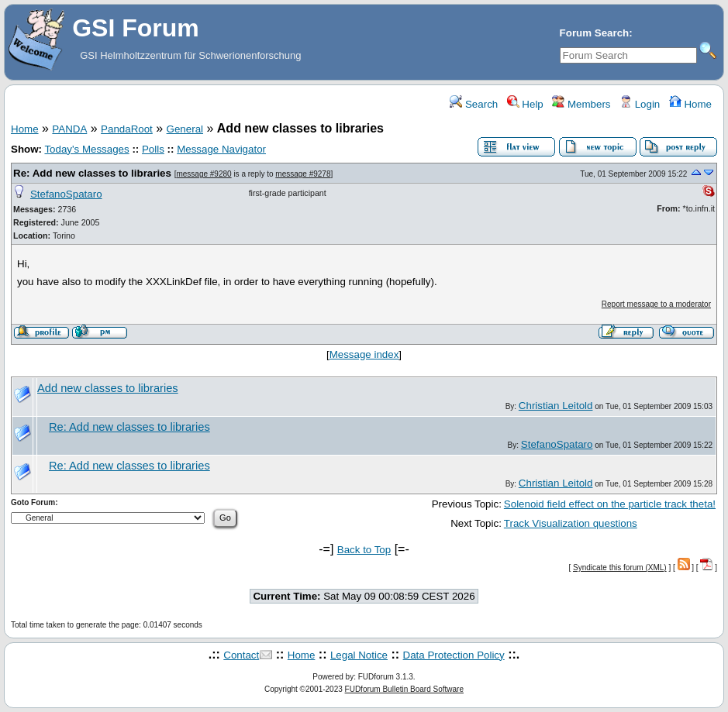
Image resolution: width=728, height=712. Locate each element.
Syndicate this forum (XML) (620, 568)
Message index (364, 354)
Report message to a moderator (656, 304)
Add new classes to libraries (108, 388)
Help (525, 104)
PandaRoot (127, 129)
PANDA (69, 129)
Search (474, 104)
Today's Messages (86, 149)
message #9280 (204, 174)
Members (581, 104)
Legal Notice (359, 655)
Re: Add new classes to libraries (92, 173)
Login (640, 104)
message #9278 (303, 174)
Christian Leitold (556, 406)
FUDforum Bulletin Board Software (404, 689)
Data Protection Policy (454, 655)
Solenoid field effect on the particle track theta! (610, 504)
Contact (241, 655)
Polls (153, 149)
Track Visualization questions (571, 523)
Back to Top (364, 550)
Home (690, 104)
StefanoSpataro (66, 194)
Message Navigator (221, 149)
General (185, 129)
